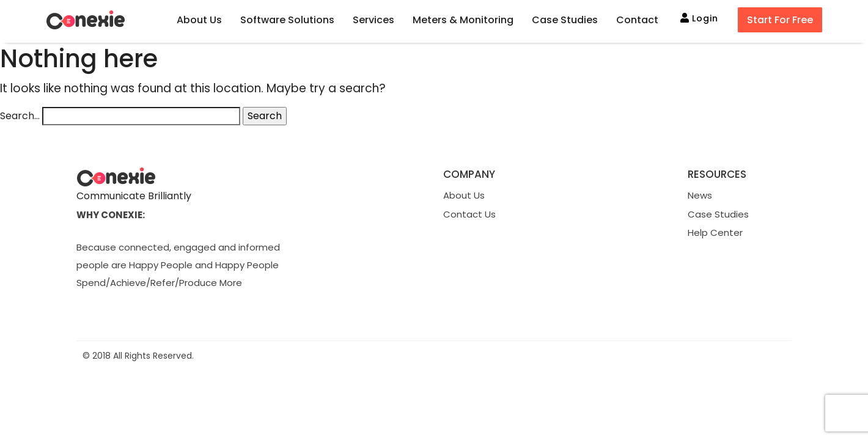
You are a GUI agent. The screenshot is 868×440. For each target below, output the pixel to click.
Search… (20, 116)
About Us (464, 195)
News (700, 195)
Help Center (715, 233)
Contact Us (469, 214)
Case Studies (718, 214)
